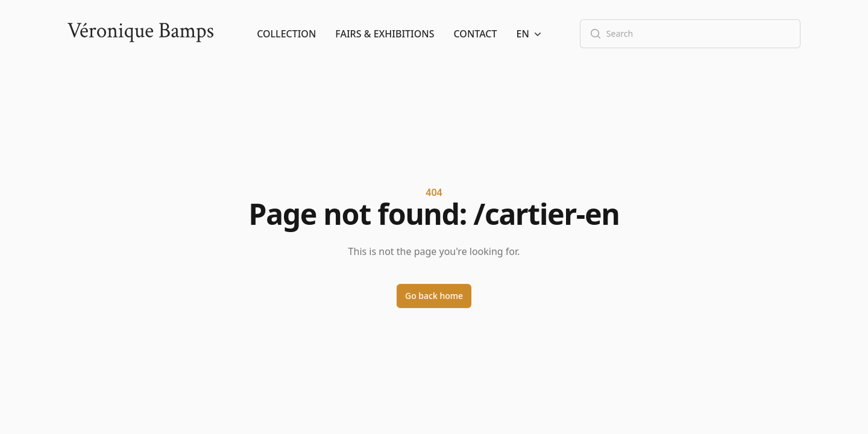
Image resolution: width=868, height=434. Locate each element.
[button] (530, 34)
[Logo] (140, 34)
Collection (286, 34)
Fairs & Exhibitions (385, 34)
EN (530, 34)
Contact (476, 34)
